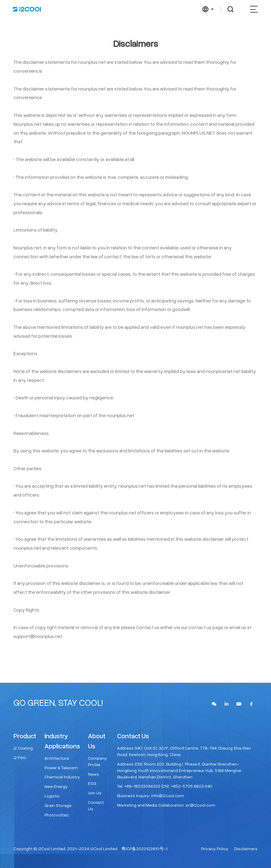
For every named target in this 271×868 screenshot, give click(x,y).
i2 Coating (23, 748)
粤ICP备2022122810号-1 (144, 849)
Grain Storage (58, 805)
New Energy (56, 786)
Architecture (57, 758)
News (94, 774)
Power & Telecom (61, 768)
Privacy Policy (215, 849)
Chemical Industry (62, 777)
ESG (92, 783)
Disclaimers (246, 849)
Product (25, 736)
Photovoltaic (57, 815)
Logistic (52, 796)
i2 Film (20, 757)
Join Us (95, 793)
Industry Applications (62, 741)
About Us (97, 741)
